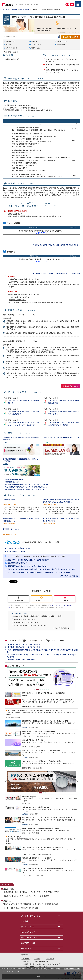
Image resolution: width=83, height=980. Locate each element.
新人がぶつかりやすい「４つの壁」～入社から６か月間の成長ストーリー (21, 520)
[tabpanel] (41, 678)
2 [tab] (39, 689)
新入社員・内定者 (24, 9)
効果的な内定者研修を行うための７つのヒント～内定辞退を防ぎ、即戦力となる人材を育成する (61, 501)
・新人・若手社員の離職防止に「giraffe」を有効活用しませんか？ (26, 487)
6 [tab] (46, 689)
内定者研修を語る (9, 500)
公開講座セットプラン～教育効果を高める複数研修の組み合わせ (21, 439)
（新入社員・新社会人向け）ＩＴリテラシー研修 (23, 647)
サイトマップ (55, 964)
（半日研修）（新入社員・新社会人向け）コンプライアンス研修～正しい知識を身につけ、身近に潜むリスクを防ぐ (42, 656)
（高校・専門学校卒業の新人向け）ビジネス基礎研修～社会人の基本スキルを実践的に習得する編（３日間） (42, 651)
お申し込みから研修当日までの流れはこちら (24, 294)
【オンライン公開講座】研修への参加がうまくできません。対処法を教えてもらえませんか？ (41, 569)
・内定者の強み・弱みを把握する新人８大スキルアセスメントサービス (27, 484)
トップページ (6, 9)
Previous (6, 678)
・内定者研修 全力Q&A (11, 482)
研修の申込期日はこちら (18, 300)
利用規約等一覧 (29, 964)
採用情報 (51, 959)
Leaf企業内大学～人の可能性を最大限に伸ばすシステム (61, 439)
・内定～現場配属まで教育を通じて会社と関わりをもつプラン (24, 489)
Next (77, 678)
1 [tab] (36, 689)
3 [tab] (41, 689)
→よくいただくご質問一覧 (68, 576)
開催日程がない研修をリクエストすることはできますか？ (29, 566)
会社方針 (26, 961)
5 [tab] (45, 689)
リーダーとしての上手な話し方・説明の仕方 (21, 908)
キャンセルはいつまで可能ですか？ (26, 623)
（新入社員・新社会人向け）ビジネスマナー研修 (23, 644)
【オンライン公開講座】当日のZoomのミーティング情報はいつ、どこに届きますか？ (39, 572)
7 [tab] (48, 689)
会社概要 (26, 959)
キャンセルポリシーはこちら (19, 297)
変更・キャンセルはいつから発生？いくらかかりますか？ (29, 560)
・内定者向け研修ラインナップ (14, 480)
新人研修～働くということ (12, 529)
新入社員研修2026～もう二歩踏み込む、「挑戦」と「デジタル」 (21, 460)
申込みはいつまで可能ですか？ (24, 620)
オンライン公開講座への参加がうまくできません (30, 626)
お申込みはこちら (72, 37)
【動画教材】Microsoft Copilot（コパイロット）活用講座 (26, 896)
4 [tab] (43, 689)
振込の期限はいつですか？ (17, 563)
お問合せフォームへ (70, 386)
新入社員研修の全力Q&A (16, 551)
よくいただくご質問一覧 (61, 628)
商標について (42, 964)
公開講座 (15, 9)
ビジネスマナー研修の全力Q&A (18, 548)
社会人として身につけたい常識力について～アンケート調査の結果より (31, 904)
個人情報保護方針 (42, 961)
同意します (42, 976)
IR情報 (37, 959)
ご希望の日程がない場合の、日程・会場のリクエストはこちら (57, 245)
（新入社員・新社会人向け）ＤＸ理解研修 (21, 660)
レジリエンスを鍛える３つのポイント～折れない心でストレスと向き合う (61, 520)
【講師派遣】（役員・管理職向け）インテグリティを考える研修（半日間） (32, 892)
